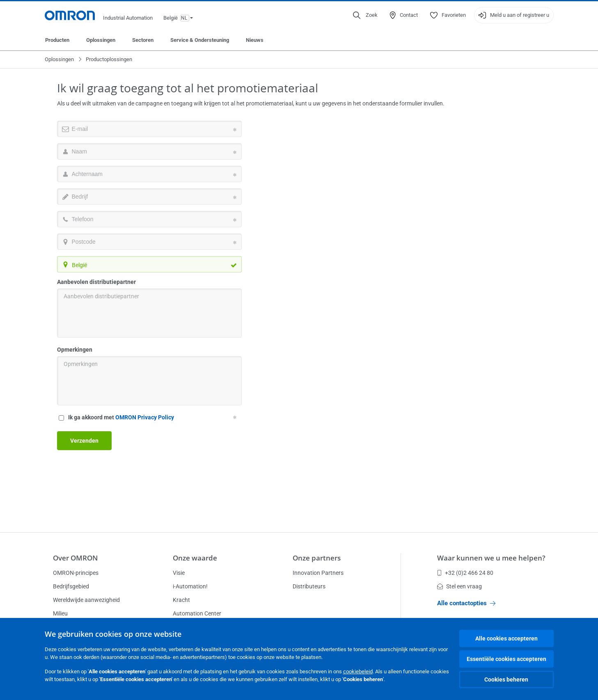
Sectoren (143, 40)
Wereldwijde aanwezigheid (86, 600)
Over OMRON (75, 558)
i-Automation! (190, 586)
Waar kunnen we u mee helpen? (491, 558)
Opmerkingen (75, 350)
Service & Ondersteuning (200, 40)
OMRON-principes (76, 573)
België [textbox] (79, 265)
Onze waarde (195, 558)
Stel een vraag (459, 586)
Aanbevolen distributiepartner (96, 282)
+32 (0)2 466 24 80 (465, 573)
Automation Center (197, 613)
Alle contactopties (466, 603)
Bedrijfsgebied (71, 586)
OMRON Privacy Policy (145, 417)
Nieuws (255, 40)
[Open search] (365, 15)
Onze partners (317, 558)
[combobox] (149, 264)
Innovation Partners (318, 573)
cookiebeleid (358, 671)
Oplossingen (101, 40)
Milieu (60, 613)
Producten (57, 40)
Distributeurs (309, 586)
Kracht (181, 600)
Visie (179, 573)
